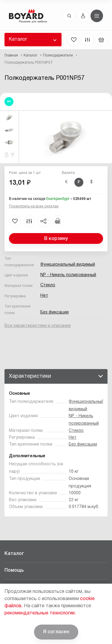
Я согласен (56, 632)
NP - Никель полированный (68, 275)
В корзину (56, 239)
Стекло (48, 285)
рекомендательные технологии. (40, 613)
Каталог (18, 39)
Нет (44, 296)
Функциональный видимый (68, 265)
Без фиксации (55, 312)
